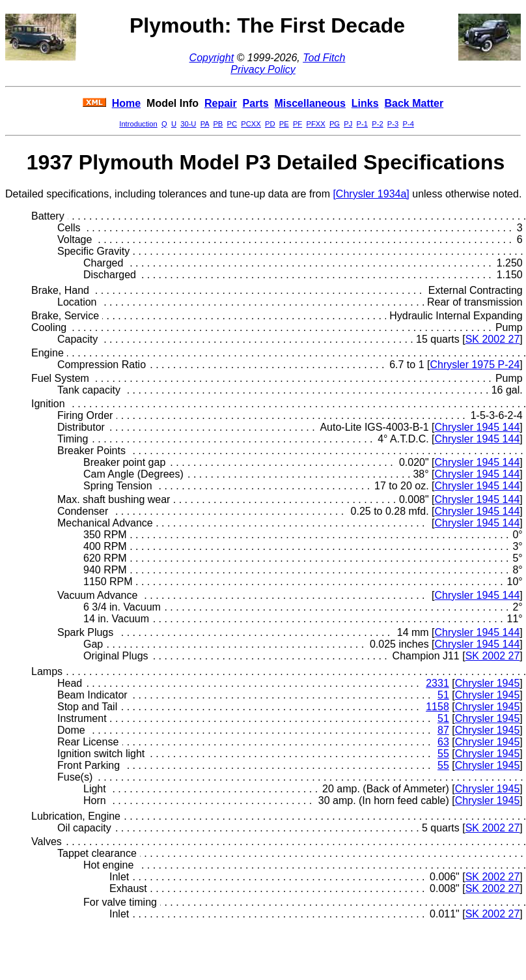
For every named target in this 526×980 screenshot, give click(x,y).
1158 (437, 707)
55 (443, 754)
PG (335, 124)
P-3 (393, 124)
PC (232, 124)
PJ (348, 124)
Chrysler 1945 (488, 683)
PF (298, 124)
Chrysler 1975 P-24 (475, 365)
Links (365, 103)
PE (284, 124)
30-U (188, 124)
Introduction (138, 124)
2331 (437, 683)
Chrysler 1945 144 (478, 427)
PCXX (251, 124)
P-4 (408, 124)
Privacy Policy (263, 69)
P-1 (362, 124)
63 (443, 742)
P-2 (377, 124)
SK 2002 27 (493, 339)
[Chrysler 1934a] (371, 194)
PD (270, 124)
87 (443, 730)
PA (205, 124)
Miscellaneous (310, 103)
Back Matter (414, 103)
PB (218, 124)
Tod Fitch (324, 58)
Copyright (212, 58)
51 (443, 695)
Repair (221, 103)
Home (126, 103)
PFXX (315, 124)
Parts (256, 103)
